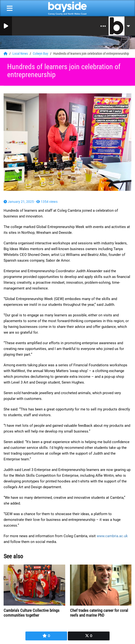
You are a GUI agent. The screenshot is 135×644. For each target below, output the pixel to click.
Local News (21, 54)
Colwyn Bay (41, 54)
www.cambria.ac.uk (112, 536)
